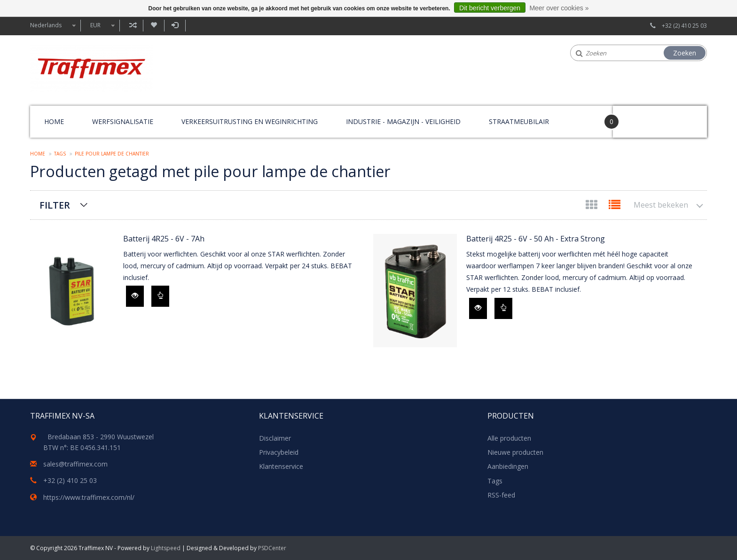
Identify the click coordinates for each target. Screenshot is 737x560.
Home (54, 121)
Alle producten (509, 438)
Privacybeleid (279, 452)
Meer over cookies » (559, 8)
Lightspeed (166, 548)
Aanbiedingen (508, 466)
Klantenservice (281, 466)
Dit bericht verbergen (490, 8)
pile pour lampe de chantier (112, 154)
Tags (60, 154)
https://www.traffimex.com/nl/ (89, 497)
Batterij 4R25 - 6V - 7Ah (164, 239)
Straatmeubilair (519, 121)
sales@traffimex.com (75, 464)
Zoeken (685, 53)
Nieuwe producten (515, 452)
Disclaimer (275, 438)
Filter (55, 205)
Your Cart (639, 117)
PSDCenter (272, 548)
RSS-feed (501, 495)
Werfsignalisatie (123, 121)
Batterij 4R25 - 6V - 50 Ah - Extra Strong (536, 239)
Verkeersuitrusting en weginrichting (250, 121)
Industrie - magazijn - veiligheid (403, 121)
